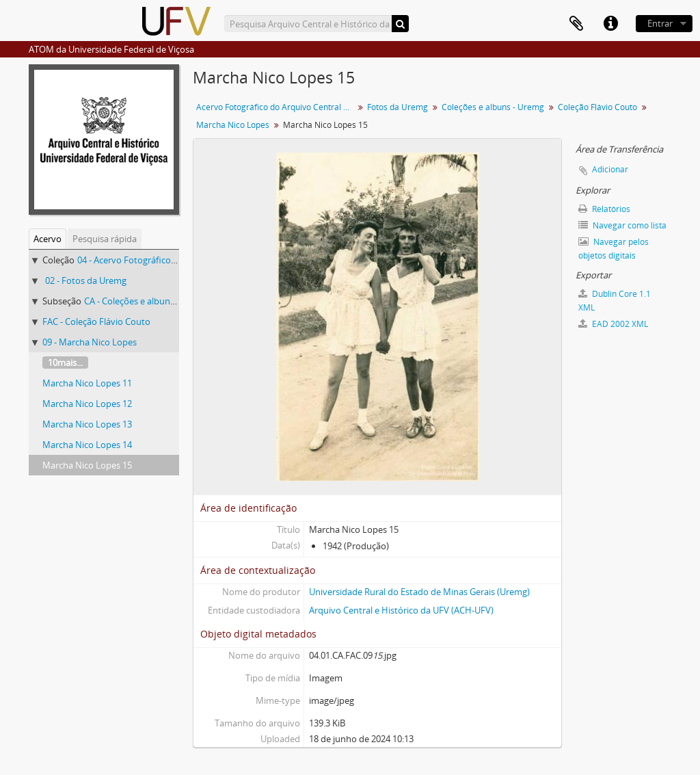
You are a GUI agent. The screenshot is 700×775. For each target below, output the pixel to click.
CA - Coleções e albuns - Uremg (146, 301)
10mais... (65, 363)
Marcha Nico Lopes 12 (87, 404)
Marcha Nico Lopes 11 (87, 383)
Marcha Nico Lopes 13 (87, 424)
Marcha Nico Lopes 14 (87, 445)
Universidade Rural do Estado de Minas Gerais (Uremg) (419, 592)
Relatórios (604, 209)
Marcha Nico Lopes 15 (87, 465)
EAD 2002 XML (613, 324)
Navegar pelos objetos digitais (614, 249)
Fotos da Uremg (398, 107)
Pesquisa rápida (105, 239)
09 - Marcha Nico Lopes (90, 342)
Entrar (660, 23)
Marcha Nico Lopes (233, 125)
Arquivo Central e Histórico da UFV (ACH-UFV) (401, 610)
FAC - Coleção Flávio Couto (96, 321)
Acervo (48, 239)
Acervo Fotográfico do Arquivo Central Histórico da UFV (277, 107)
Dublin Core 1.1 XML (615, 301)
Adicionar (610, 169)
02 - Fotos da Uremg (86, 280)
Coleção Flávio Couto (597, 107)
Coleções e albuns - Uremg (493, 107)
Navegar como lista (622, 225)
